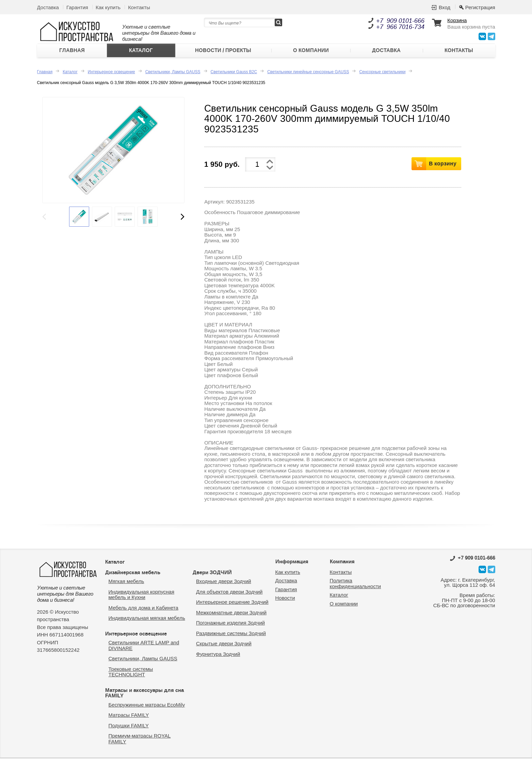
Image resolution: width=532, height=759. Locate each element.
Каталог (141, 51)
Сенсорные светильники (382, 72)
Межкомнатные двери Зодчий (231, 613)
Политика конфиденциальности (356, 584)
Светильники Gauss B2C (234, 72)
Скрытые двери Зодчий (224, 644)
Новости (285, 599)
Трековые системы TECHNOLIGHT (131, 672)
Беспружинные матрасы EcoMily (147, 705)
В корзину (443, 164)
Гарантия (77, 7)
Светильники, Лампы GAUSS (173, 72)
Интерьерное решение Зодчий (232, 603)
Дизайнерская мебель (133, 573)
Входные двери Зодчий (224, 582)
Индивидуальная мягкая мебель (147, 619)
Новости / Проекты (223, 51)
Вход (445, 7)
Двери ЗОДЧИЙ (212, 573)
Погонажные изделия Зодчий (230, 623)
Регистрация (480, 7)
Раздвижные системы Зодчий (231, 634)
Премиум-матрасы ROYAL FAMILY (140, 739)
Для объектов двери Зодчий (229, 592)
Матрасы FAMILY (129, 716)
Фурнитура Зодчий (218, 654)
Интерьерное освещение (111, 72)
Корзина (457, 20)
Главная (72, 51)
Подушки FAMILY (129, 726)
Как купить (108, 7)
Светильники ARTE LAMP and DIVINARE (144, 646)
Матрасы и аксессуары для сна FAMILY (144, 693)
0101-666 (473, 559)
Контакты (139, 7)
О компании (311, 51)
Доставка (48, 7)
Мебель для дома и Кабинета (143, 608)
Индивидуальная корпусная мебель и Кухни (142, 595)
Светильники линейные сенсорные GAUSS (308, 72)
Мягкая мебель (126, 582)
